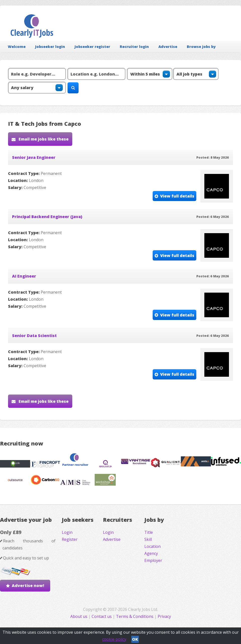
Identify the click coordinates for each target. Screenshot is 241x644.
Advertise (168, 47)
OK (135, 639)
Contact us (102, 616)
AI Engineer (24, 276)
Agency (151, 553)
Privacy (164, 616)
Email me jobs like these (43, 139)
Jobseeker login (50, 47)
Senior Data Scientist (34, 336)
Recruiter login (134, 47)
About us (79, 616)
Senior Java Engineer (34, 157)
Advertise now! (28, 586)
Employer (153, 560)
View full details (177, 196)
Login (67, 532)
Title (149, 532)
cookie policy (114, 639)
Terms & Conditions (135, 616)
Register (70, 539)
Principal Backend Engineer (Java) (47, 217)
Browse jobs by (201, 47)
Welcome (17, 47)
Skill (148, 539)
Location (153, 546)
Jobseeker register (92, 47)
